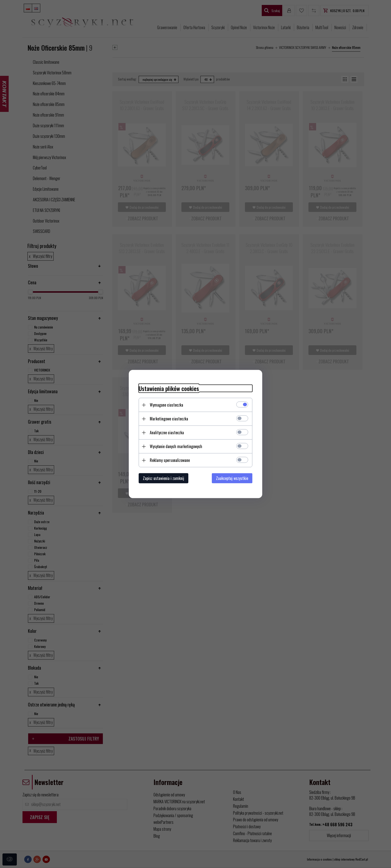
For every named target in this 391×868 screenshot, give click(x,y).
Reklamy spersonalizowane (170, 460)
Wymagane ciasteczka (166, 405)
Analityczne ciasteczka (167, 433)
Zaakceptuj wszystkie (232, 478)
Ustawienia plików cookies (169, 388)
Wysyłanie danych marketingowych (176, 446)
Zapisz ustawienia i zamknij (163, 478)
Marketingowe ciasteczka (169, 419)
